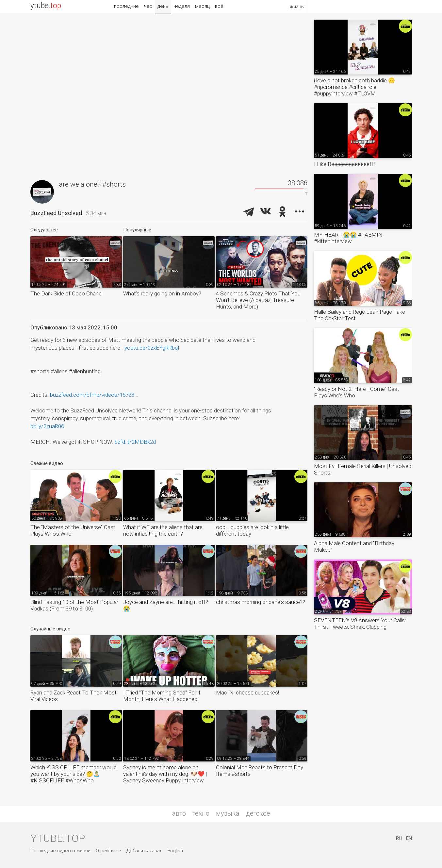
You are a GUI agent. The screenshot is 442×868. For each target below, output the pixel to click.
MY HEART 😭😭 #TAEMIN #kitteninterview (348, 238)
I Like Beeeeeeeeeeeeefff (345, 164)
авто (179, 813)
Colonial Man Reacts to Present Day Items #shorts (260, 771)
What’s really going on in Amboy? (162, 293)
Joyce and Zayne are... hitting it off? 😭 (166, 605)
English (175, 851)
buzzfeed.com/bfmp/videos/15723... (94, 395)
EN (409, 838)
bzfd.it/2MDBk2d (135, 442)
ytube (46, 6)
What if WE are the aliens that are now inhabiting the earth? (163, 530)
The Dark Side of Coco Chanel (66, 293)
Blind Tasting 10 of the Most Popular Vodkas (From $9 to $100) (74, 605)
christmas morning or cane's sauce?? (261, 602)
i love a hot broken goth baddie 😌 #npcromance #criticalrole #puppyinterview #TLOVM (354, 87)
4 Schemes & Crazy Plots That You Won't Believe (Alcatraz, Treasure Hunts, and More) (258, 300)
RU (399, 838)
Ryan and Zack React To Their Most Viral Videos (74, 696)
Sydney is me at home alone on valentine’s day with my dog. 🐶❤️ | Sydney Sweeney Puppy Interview (165, 774)
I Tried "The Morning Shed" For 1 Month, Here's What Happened (162, 696)
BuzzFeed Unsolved (56, 213)
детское (258, 813)
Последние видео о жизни (60, 851)
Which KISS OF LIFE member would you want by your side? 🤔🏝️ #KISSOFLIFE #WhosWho (74, 774)
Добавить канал (144, 851)
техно (201, 813)
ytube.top (58, 838)
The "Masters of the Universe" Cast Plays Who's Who (73, 530)
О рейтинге (108, 851)
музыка (228, 813)
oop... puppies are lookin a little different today (252, 530)
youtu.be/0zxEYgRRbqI (152, 348)
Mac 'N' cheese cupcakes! (247, 693)
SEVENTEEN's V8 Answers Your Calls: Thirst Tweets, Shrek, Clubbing (360, 624)
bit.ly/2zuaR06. (48, 426)
